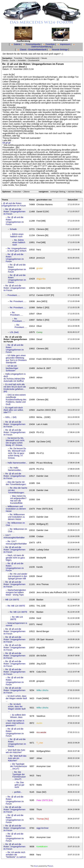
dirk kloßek (41, 656)
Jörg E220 (41, 664)
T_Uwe (40, 743)
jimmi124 (41, 258)
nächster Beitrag (74, 192)
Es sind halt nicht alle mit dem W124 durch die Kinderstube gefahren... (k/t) (15, 388)
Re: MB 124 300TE (16, 606)
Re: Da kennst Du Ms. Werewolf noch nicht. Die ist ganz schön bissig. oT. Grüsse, (17, 453)
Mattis (39, 785)
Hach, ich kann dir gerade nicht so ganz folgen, (15, 558)
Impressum (64, 44)
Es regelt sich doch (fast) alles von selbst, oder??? (13, 410)
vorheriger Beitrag (58, 192)
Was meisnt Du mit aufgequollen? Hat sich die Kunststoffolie (18, 499)
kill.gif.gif (6, 143)
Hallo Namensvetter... (17, 463)
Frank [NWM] (42, 698)
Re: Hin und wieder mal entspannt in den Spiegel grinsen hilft (18, 576)
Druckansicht (34, 60)
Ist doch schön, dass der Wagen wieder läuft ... (16, 698)
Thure (39, 809)
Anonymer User (44, 766)
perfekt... (18, 792)
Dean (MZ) (41, 792)
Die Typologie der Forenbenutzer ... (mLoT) (19, 766)
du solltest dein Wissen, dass (18, 716)
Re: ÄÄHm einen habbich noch (19, 242)
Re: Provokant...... (18, 301)
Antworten (17, 192)
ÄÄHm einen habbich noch (17, 235)
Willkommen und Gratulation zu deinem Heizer (16, 509)
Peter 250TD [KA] (45, 800)
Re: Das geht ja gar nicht (19, 785)
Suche (13, 60)
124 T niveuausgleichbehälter (14, 536)
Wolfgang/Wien (43, 751)
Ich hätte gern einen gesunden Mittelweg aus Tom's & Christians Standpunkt (16, 359)
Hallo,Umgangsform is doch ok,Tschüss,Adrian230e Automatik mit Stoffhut (15, 377)
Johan (39, 758)
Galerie (16, 44)
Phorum (50, 866)
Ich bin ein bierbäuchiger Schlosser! (12, 368)
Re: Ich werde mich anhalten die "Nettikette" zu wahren (16, 855)
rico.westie (41, 732)
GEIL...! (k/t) (11, 417)
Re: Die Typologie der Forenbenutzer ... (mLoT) (19, 776)
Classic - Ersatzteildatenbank (32, 50)
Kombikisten (42, 847)
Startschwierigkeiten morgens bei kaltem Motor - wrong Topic (16, 592)
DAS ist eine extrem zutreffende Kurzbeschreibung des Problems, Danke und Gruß (16, 400)
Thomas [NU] (42, 819)
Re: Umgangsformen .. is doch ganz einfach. (16, 250)
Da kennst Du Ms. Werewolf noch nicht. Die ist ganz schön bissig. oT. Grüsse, (15, 442)
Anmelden (22, 60)
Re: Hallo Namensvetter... (15, 469)
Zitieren (26, 192)
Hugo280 (41, 648)
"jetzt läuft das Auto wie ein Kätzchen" (15, 751)
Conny (39, 332)
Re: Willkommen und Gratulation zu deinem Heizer (16, 517)
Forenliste (49, 44)
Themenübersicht (32, 58)
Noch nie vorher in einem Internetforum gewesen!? (15, 723)
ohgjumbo (41, 279)
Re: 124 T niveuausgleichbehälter (16, 543)
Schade (13, 229)
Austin (39, 723)
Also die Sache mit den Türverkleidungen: (16, 483)
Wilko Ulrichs (42, 690)
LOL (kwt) (14, 332)
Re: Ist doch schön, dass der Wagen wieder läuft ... (17, 708)
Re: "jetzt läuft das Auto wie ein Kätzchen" (17, 758)
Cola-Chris (41, 672)
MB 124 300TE (12, 600)
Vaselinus (41, 716)
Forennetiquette (31, 44)
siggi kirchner (42, 828)
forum (36, 866)
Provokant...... (14, 295)
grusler (40, 268)
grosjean (40, 681)
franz (39, 776)
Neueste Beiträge (58, 50)
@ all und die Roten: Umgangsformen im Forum (14, 204)
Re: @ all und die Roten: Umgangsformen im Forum (15, 212)
